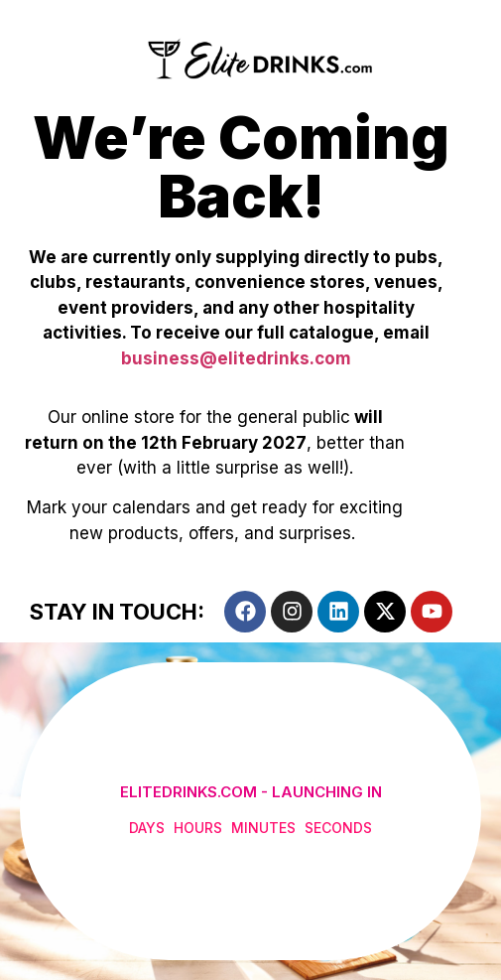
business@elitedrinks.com (236, 358)
